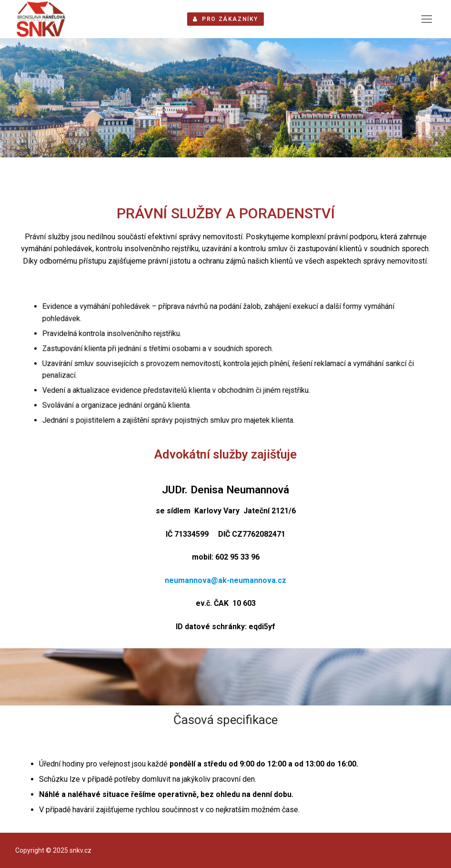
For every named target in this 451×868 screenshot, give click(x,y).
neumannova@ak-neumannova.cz (225, 580)
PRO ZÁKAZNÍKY (225, 19)
